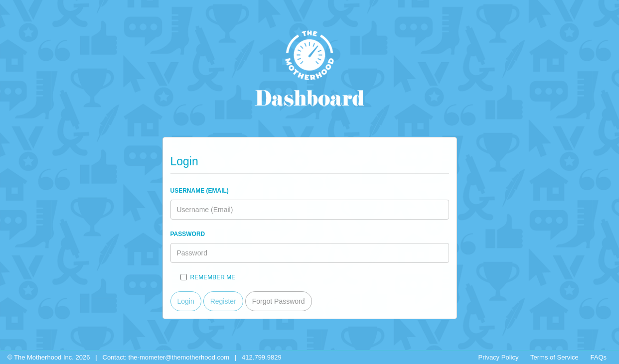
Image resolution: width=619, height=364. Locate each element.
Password (188, 234)
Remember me (208, 277)
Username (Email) (200, 190)
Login (186, 301)
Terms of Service (554, 357)
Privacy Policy (499, 357)
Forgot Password (279, 301)
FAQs (598, 357)
